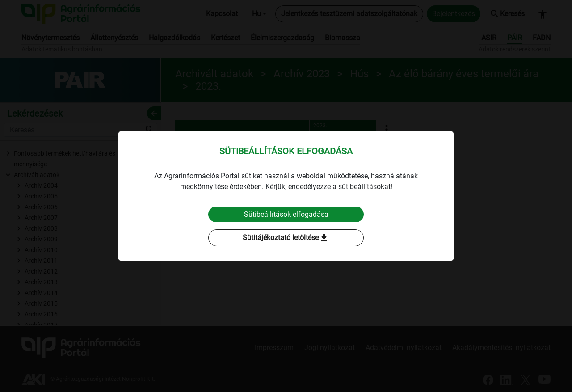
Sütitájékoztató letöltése (286, 238)
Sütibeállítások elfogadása (286, 214)
